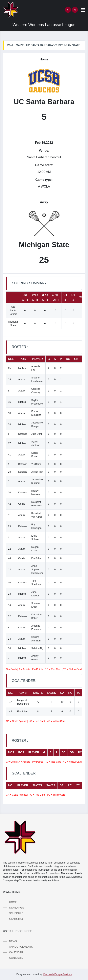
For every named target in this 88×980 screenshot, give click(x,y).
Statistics (16, 919)
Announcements (21, 947)
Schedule (16, 913)
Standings (17, 908)
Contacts (16, 958)
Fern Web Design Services (58, 974)
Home (13, 902)
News (13, 941)
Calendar (16, 952)
